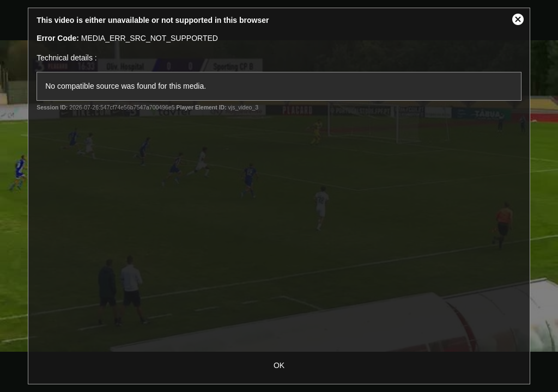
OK (279, 365)
